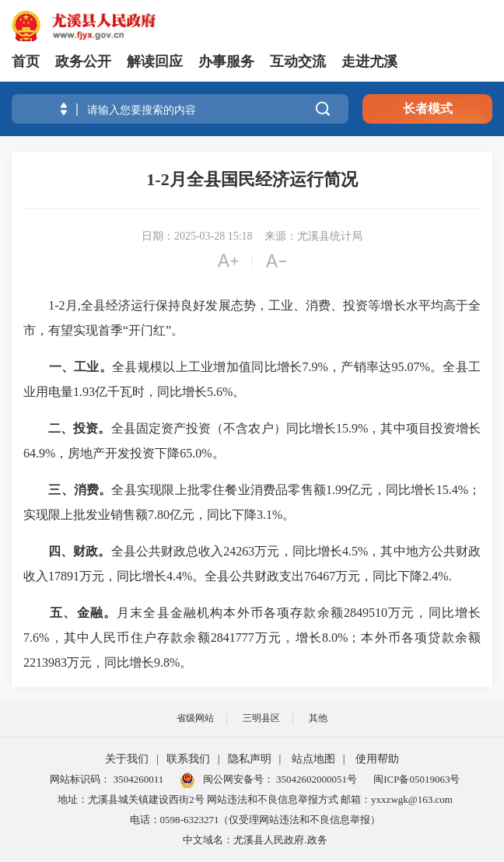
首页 (26, 61)
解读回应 (155, 61)
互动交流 (298, 61)
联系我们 (188, 759)
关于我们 (127, 759)
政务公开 (83, 61)
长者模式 (428, 109)
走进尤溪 (369, 61)
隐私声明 (250, 759)
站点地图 (313, 759)
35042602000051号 (317, 779)
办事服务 (226, 61)
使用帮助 (377, 759)
